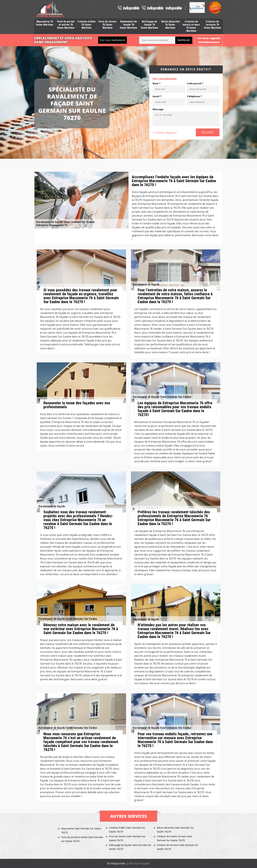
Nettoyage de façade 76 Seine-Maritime (149, 25)
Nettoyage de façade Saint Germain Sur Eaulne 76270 (130, 847)
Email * (157, 96)
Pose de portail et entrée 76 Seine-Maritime (66, 25)
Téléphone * (194, 96)
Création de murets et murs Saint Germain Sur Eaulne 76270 (174, 838)
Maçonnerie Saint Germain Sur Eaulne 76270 (81, 830)
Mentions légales (139, 863)
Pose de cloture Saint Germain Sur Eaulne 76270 (127, 838)
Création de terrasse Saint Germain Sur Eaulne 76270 (178, 847)
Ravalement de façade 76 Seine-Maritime (128, 25)
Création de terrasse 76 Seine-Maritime (212, 25)
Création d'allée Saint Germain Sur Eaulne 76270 (127, 830)
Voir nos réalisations (113, 40)
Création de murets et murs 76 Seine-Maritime (191, 26)
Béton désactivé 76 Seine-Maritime (170, 25)
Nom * (157, 83)
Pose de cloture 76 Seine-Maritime (108, 25)
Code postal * (195, 83)
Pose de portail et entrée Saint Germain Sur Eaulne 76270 (82, 839)
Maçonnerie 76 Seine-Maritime (45, 23)
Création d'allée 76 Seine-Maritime (87, 25)
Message (158, 109)
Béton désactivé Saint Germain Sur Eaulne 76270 (175, 830)
